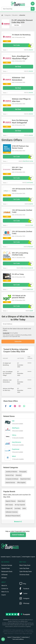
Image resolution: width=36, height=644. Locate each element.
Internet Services (10, 483)
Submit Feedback (18, 535)
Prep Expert (31, 247)
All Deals (4, 578)
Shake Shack (21, 501)
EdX (13, 421)
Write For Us (5, 592)
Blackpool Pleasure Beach (13, 516)
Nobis (24, 508)
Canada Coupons (16, 557)
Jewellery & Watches (11, 472)
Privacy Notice (16, 637)
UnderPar (31, 204)
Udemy (14, 435)
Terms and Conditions (18, 639)
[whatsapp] (24, 406)
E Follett (31, 225)
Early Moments (16, 442)
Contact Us (5, 589)
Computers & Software (12, 479)
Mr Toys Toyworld (20, 505)
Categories (8, 15)
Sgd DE (31, 311)
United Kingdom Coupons (29, 557)
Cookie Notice (25, 637)
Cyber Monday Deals (26, 571)
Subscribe (18, 341)
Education (15, 15)
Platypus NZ (9, 508)
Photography (23, 472)
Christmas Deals (24, 575)
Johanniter (22, 15)
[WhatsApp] (4, 639)
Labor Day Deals (24, 568)
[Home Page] (3, 15)
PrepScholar (16, 449)
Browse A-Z (18, 522)
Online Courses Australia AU (27, 268)
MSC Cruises (9, 505)
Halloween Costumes (12, 512)
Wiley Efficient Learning (28, 161)
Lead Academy (30, 183)
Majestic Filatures (11, 501)
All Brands (4, 575)
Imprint (4, 595)
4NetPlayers (16, 428)
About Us (4, 585)
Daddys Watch (30, 289)
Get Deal (18, 67)
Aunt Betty (17, 508)
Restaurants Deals (7, 571)
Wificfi (14, 456)
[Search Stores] (33, 9)
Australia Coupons (5, 557)
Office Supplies (21, 483)
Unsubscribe (6, 333)
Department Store (25, 479)
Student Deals (6, 568)
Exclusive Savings (7, 565)
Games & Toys (10, 475)
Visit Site (17, 25)
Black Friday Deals (25, 565)
